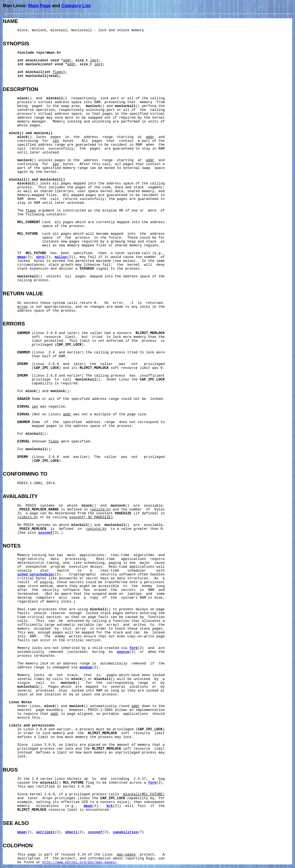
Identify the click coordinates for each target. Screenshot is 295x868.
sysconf (46, 533)
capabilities (125, 832)
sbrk (40, 257)
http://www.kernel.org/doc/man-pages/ (80, 862)
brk (110, 806)
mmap (22, 257)
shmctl (71, 832)
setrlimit (45, 832)
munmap (86, 668)
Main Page (40, 6)
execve (123, 652)
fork (134, 648)
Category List (76, 6)
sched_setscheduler (36, 575)
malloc (61, 257)
